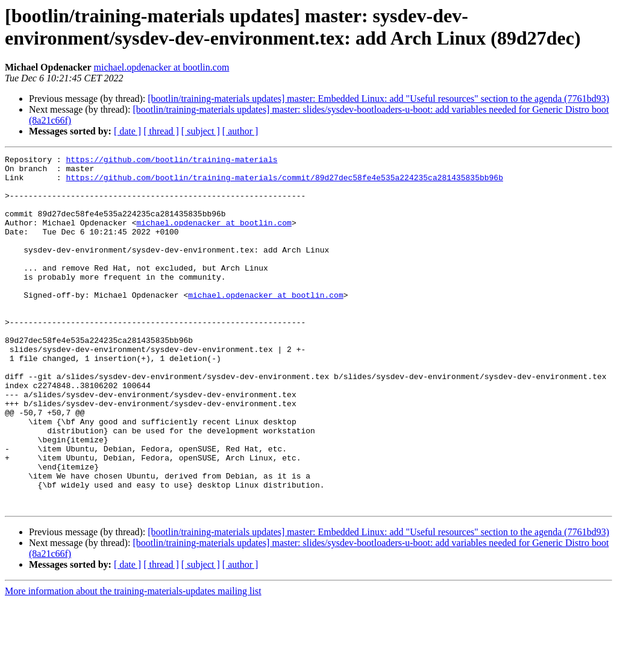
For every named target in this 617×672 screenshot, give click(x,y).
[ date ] (127, 131)
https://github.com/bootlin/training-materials (171, 161)
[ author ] (240, 131)
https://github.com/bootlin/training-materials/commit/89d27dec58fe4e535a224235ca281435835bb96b (284, 183)
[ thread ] (161, 131)
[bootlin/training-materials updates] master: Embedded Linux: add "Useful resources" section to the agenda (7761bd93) (378, 99)
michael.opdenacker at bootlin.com (162, 67)
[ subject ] (201, 131)
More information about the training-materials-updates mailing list (133, 661)
